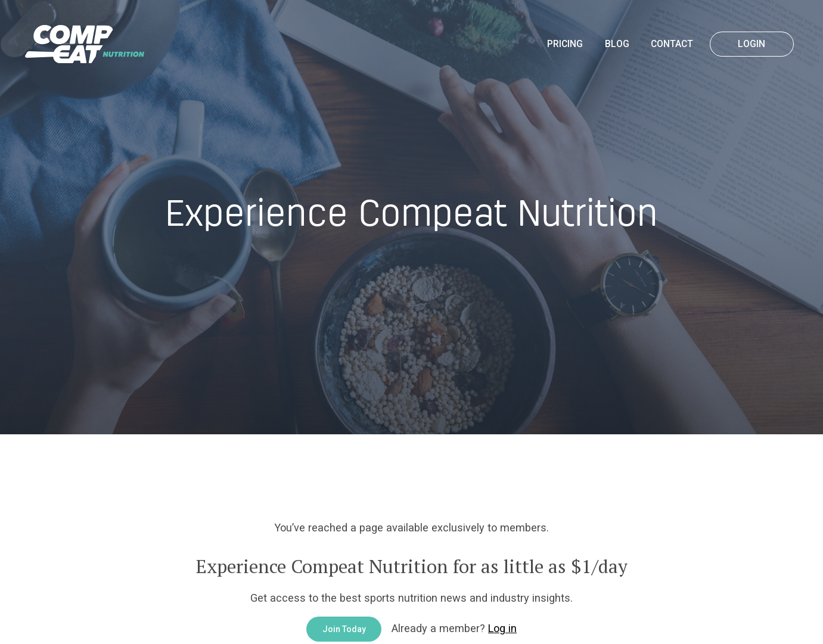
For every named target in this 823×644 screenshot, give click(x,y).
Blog (617, 44)
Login (751, 44)
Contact (672, 44)
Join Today (344, 629)
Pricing (565, 44)
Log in (502, 628)
